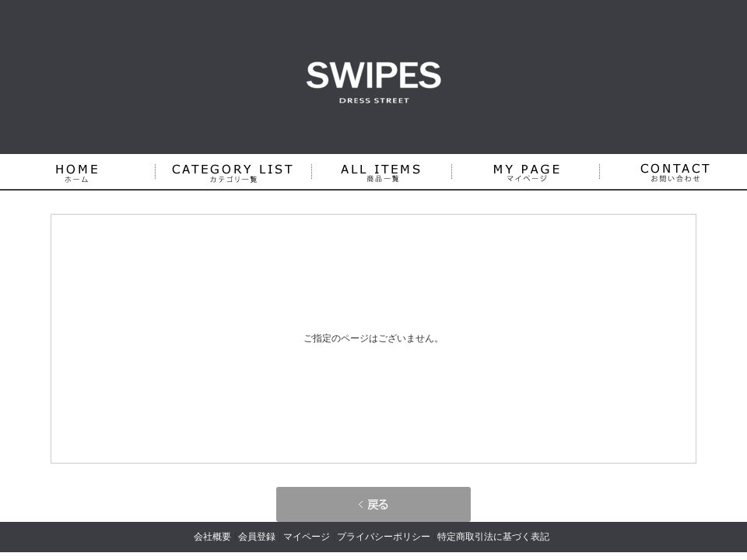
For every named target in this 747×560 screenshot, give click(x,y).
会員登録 (257, 537)
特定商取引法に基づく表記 (493, 537)
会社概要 (212, 537)
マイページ (307, 537)
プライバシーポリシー (384, 537)
